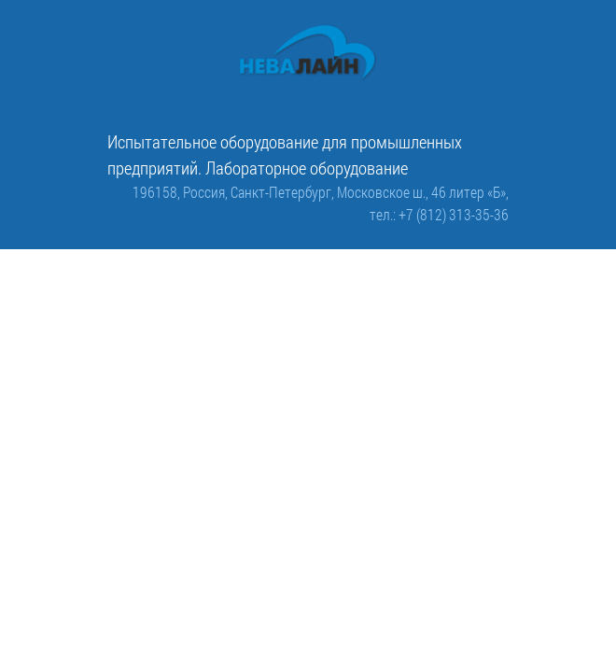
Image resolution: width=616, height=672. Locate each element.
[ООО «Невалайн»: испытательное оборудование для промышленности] (308, 53)
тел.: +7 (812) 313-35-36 (439, 214)
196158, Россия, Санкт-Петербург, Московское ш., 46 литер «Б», (321, 192)
